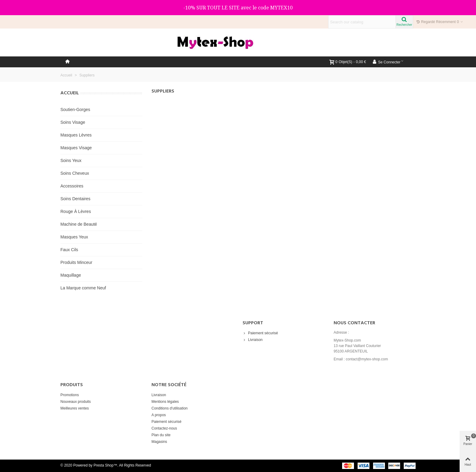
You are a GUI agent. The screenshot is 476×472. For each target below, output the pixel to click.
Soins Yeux (71, 160)
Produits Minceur (76, 262)
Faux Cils (69, 250)
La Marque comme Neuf (83, 288)
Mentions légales (165, 402)
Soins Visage (73, 122)
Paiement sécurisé (260, 333)
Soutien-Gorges (75, 110)
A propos (159, 415)
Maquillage (71, 275)
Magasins (159, 442)
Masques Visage (76, 148)
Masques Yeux (74, 237)
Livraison (253, 340)
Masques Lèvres (76, 135)
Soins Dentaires (75, 199)
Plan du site (161, 435)
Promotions (70, 395)
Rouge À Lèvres (76, 211)
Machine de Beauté (79, 224)
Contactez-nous (164, 428)
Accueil (70, 93)
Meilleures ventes (75, 408)
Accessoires (72, 186)
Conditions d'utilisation (170, 408)
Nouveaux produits (76, 402)
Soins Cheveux (75, 173)
